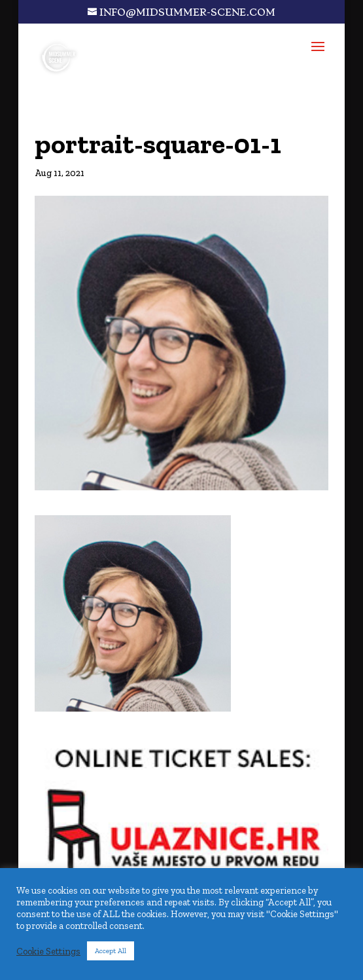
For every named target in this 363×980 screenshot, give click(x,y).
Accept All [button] (111, 951)
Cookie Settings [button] (48, 951)
